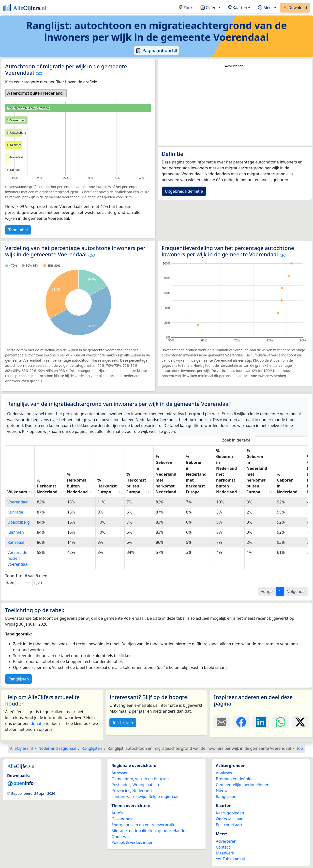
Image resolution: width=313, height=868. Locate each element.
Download (295, 8)
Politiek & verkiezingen (132, 842)
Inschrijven (123, 723)
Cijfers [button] (209, 8)
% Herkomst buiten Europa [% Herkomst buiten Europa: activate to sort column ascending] (136, 483)
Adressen (120, 773)
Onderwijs (121, 837)
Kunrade (15, 512)
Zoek (185, 8)
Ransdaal (16, 542)
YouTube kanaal (230, 859)
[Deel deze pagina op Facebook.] (241, 722)
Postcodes (121, 785)
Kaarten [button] (238, 8)
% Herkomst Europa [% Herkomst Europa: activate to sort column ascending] (107, 486)
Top (300, 748)
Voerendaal (18, 502)
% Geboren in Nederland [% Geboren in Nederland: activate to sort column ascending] (287, 483)
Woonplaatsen (146, 785)
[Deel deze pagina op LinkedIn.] (261, 722)
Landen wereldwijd (129, 796)
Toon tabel (18, 230)
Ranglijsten (19, 679)
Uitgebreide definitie (184, 191)
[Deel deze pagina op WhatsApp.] (281, 722)
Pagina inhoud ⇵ (156, 51)
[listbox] (36, 93)
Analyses (224, 773)
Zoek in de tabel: (265, 440)
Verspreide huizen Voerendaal (18, 558)
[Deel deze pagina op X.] (300, 722)
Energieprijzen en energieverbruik (143, 825)
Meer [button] (265, 8)
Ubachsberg (19, 522)
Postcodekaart (229, 825)
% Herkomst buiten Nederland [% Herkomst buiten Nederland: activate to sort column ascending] (77, 483)
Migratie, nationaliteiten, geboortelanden (149, 831)
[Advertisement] (235, 107)
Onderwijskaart (230, 819)
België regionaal (164, 796)
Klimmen (16, 532)
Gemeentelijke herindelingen (243, 785)
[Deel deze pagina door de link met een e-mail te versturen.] (222, 722)
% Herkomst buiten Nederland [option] (35, 93)
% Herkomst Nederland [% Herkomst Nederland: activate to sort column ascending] (47, 486)
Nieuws (223, 791)
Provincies (121, 791)
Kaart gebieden (230, 813)
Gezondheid (122, 819)
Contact (223, 847)
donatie (37, 723)
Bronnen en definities (236, 779)
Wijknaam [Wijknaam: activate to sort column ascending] (17, 492)
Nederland (142, 791)
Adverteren (226, 841)
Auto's (117, 813)
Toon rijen (24, 582)
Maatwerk (225, 853)
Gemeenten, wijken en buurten (140, 779)
